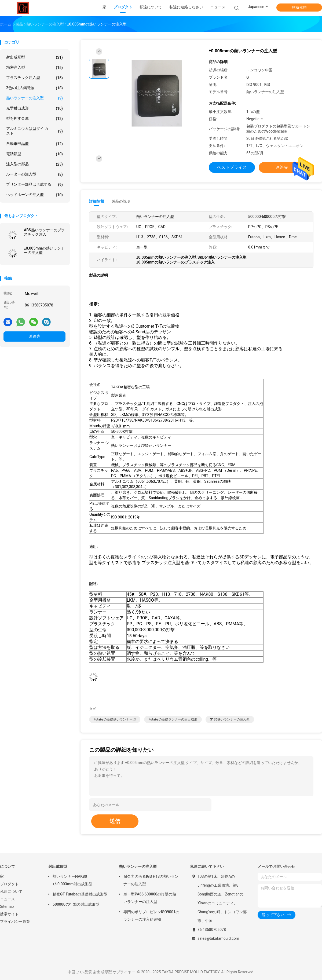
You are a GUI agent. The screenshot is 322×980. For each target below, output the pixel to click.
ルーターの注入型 (34, 174)
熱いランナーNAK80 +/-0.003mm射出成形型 (72, 880)
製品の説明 (121, 201)
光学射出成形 (34, 108)
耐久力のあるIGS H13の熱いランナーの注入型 (151, 880)
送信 (115, 821)
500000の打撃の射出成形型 (76, 904)
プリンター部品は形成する (34, 185)
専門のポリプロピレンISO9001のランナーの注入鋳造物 (151, 916)
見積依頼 (299, 7)
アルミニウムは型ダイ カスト (34, 131)
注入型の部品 (34, 164)
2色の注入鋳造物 (34, 88)
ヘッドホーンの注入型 (34, 195)
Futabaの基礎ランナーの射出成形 (173, 719)
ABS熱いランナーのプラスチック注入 (44, 232)
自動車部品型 (34, 144)
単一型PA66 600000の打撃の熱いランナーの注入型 (150, 898)
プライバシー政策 (15, 922)
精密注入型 (34, 68)
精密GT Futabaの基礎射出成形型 (80, 894)
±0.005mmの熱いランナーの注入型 (44, 250)
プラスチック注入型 (34, 78)
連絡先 (35, 336)
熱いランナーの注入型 (34, 98)
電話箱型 (34, 154)
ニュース (8, 899)
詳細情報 (97, 201)
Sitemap (7, 906)
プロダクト (9, 884)
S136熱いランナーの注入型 (230, 719)
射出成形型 (34, 57)
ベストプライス (232, 167)
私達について (11, 891)
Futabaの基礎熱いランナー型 (115, 719)
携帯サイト (9, 914)
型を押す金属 (34, 119)
